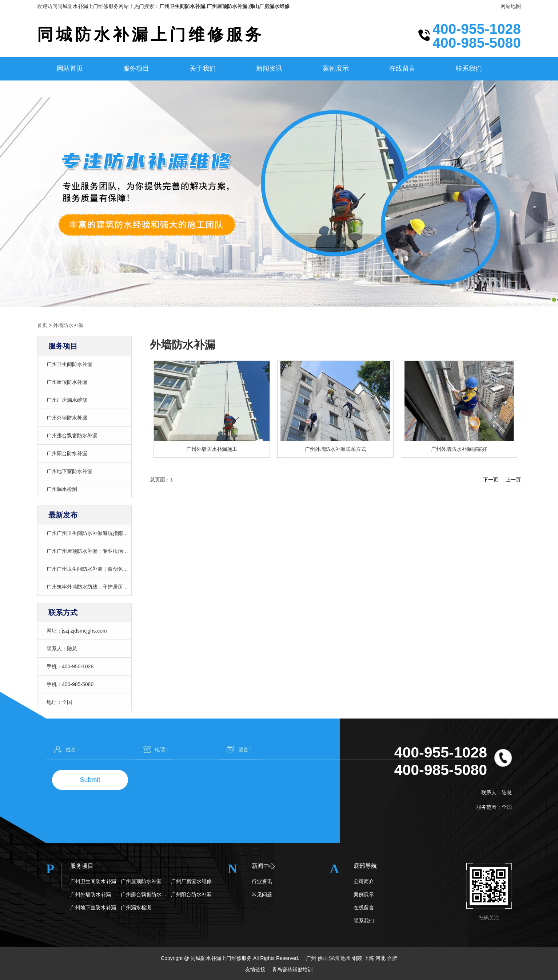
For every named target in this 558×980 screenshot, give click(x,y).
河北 (381, 958)
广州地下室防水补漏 (69, 471)
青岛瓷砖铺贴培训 (292, 969)
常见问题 (262, 894)
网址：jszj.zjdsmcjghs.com (77, 631)
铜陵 (358, 958)
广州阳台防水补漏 (67, 453)
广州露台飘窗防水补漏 (72, 436)
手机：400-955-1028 (70, 666)
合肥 (392, 958)
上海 (370, 958)
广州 (312, 958)
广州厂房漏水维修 (67, 400)
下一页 (491, 480)
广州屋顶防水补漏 (67, 382)
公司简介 (364, 881)
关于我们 (203, 68)
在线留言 (402, 68)
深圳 (335, 958)
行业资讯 (262, 881)
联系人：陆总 (62, 649)
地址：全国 (59, 702)
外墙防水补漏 (68, 325)
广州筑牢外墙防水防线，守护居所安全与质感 (97, 587)
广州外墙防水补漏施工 (212, 449)
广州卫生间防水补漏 (69, 364)
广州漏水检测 (62, 489)
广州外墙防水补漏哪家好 (459, 449)
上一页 (513, 480)
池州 (346, 958)
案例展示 (336, 68)
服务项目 (136, 68)
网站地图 (511, 6)
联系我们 (469, 68)
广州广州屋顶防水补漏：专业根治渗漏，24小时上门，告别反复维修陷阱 (128, 551)
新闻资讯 (269, 68)
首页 (42, 325)
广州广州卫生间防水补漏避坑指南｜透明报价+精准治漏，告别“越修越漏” (129, 533)
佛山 (323, 958)
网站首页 (70, 68)
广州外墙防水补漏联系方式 (335, 449)
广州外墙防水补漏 (67, 418)
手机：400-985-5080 (70, 684)
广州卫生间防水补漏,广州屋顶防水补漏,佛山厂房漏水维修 (224, 6)
